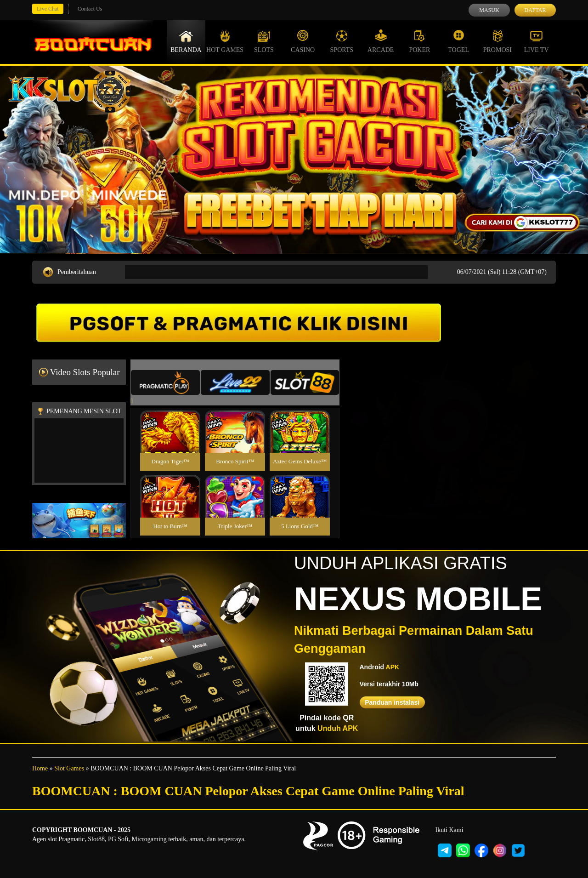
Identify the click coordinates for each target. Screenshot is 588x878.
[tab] (165, 382)
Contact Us (90, 9)
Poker (419, 41)
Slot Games (69, 768)
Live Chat (48, 9)
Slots (264, 41)
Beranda (186, 41)
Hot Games (225, 41)
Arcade (381, 41)
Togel (458, 41)
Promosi (498, 41)
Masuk (489, 10)
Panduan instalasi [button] (392, 702)
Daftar (535, 10)
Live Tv (537, 41)
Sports (342, 41)
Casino (303, 41)
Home (40, 768)
